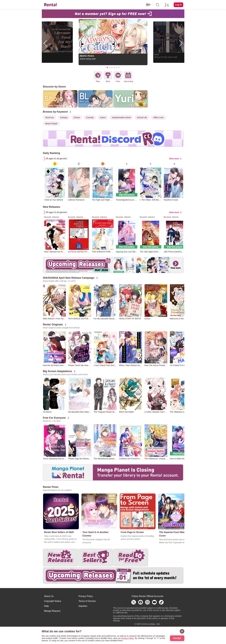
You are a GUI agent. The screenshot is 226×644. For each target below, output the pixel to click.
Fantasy (64, 117)
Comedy (90, 117)
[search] (158, 5)
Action (103, 117)
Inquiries (83, 606)
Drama (77, 117)
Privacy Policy (86, 596)
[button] (107, 67)
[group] (55, 181)
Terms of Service (87, 601)
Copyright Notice (53, 601)
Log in (178, 5)
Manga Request (52, 611)
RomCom (50, 117)
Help (46, 606)
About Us (49, 596)
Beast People (51, 124)
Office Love (158, 117)
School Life (142, 117)
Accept (177, 638)
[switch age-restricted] (148, 5)
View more (174, 159)
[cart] (167, 5)
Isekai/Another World (121, 117)
